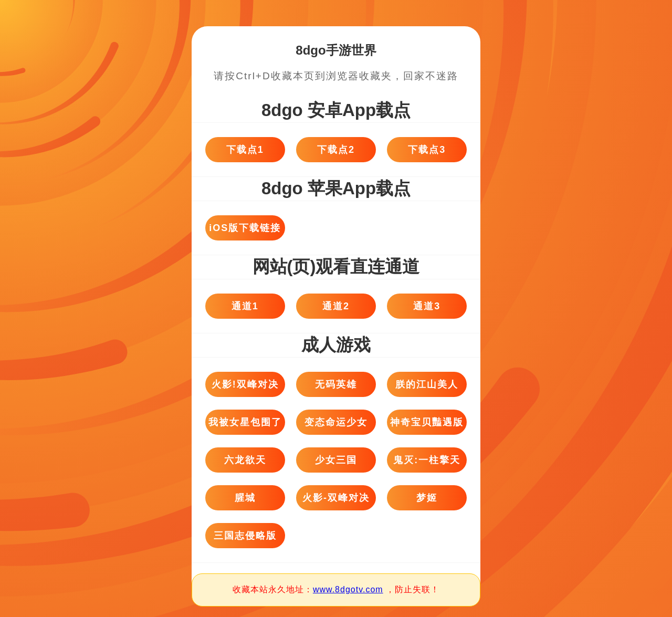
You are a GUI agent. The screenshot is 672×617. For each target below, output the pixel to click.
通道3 (427, 306)
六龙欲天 (245, 460)
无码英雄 (336, 384)
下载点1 (245, 150)
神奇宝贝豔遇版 (427, 422)
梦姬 (427, 498)
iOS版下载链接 (245, 228)
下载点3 (427, 150)
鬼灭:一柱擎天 (427, 460)
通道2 (336, 306)
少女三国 (336, 460)
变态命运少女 (336, 422)
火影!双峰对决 (245, 384)
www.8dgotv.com (348, 589)
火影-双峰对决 (336, 498)
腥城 (245, 498)
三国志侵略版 (245, 536)
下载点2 (336, 150)
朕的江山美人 (427, 384)
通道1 (245, 306)
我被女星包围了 (245, 422)
